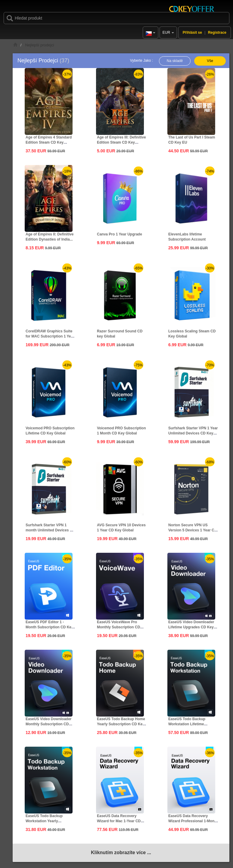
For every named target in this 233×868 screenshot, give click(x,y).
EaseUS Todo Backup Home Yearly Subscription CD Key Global (121, 724)
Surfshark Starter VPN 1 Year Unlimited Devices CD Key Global (193, 433)
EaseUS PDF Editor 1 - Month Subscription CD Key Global (50, 627)
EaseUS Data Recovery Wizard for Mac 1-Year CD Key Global (119, 821)
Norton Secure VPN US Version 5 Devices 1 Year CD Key (193, 530)
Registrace (217, 33)
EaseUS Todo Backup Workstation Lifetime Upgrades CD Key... (187, 724)
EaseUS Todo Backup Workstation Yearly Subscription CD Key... (45, 821)
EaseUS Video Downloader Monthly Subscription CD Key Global (49, 724)
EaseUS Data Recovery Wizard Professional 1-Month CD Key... (193, 821)
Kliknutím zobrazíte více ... (121, 852)
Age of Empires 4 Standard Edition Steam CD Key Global (49, 142)
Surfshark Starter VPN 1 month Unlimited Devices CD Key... (50, 530)
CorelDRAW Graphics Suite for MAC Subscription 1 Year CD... (50, 336)
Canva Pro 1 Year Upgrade (120, 234)
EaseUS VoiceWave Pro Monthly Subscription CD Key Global (118, 627)
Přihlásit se (192, 33)
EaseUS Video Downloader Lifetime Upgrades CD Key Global (191, 627)
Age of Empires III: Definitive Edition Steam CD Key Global (121, 142)
